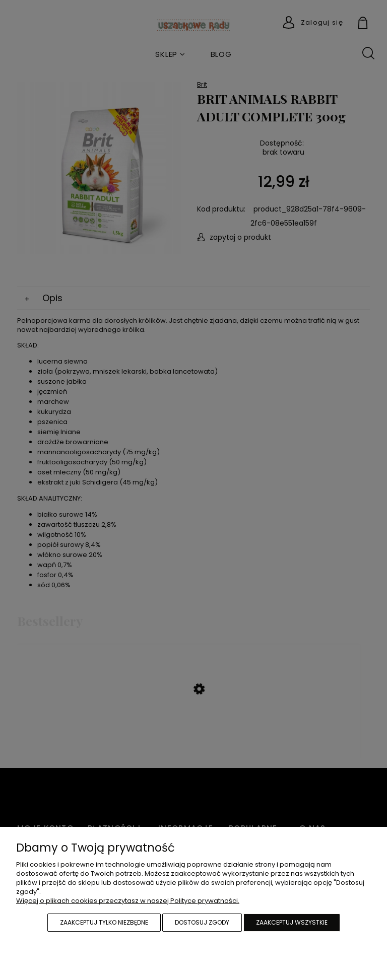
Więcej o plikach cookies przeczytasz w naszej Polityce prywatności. (128, 901)
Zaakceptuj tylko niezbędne (104, 922)
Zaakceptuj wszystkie (292, 922)
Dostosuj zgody (202, 922)
